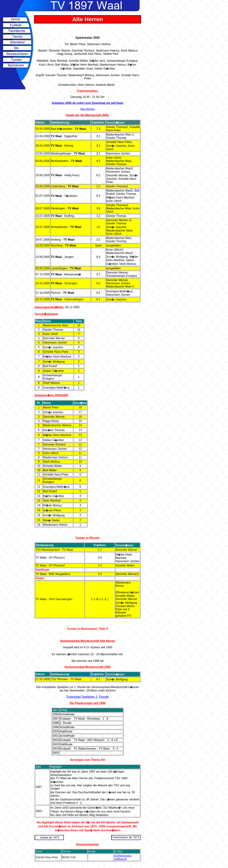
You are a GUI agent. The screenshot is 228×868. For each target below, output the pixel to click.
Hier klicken (88, 109)
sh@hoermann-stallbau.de (123, 857)
